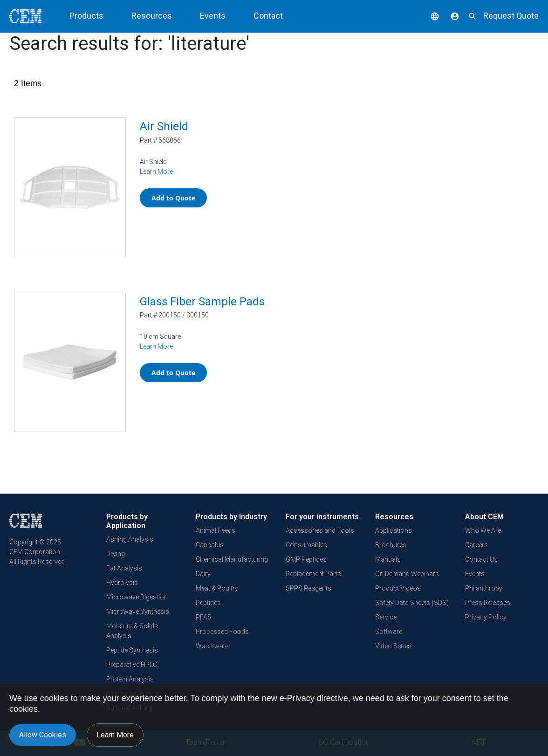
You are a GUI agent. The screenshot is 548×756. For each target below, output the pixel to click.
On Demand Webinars (407, 574)
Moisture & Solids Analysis (132, 631)
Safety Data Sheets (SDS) (412, 603)
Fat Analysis (124, 568)
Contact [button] (268, 16)
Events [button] (213, 16)
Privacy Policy (486, 617)
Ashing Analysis (130, 539)
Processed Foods (222, 632)
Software (389, 632)
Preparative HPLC (132, 665)
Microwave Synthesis (138, 612)
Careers (476, 545)
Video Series (393, 646)
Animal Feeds (216, 530)
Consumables (306, 545)
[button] (428, 16)
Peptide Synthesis (132, 650)
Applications (394, 530)
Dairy (203, 574)
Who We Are (483, 530)
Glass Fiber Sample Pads (202, 302)
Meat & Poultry (217, 588)
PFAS (204, 617)
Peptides (208, 603)
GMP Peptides (306, 559)
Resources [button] (152, 16)
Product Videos (398, 588)
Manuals (388, 559)
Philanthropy (484, 588)
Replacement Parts (313, 574)
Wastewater (213, 646)
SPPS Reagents (308, 588)
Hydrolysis (122, 583)
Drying (116, 554)
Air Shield (164, 126)
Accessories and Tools (320, 530)
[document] (274, 720)
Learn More (156, 172)
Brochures (391, 545)
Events (475, 574)
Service (386, 617)
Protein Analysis (130, 679)
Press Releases (488, 603)
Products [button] (86, 16)
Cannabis (210, 545)
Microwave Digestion (137, 597)
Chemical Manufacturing (232, 559)
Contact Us (481, 559)
